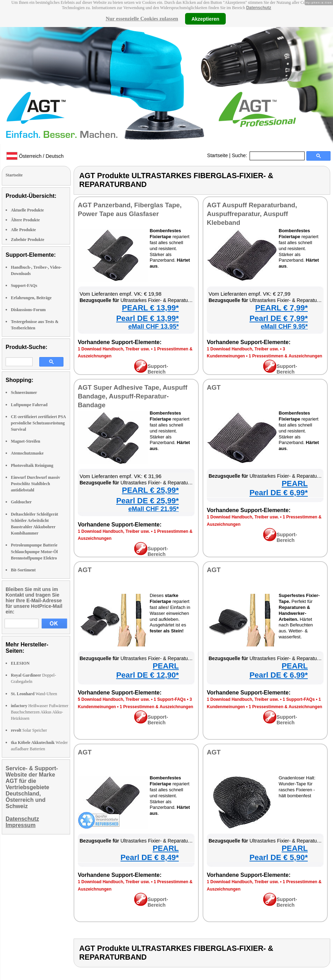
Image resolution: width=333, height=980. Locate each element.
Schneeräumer (24, 392)
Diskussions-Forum (28, 310)
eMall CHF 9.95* (284, 327)
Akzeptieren (205, 19)
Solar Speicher (29, 730)
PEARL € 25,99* (150, 490)
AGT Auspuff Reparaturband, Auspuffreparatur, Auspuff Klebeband (252, 214)
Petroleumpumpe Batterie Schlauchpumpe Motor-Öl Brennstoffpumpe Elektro (34, 551)
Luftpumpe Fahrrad (29, 405)
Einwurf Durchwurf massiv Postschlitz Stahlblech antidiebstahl (35, 484)
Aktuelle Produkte (27, 210)
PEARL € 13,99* (150, 308)
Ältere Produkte (25, 220)
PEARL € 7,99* (281, 308)
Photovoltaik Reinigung (32, 465)
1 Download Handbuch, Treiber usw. (114, 349)
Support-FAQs (24, 286)
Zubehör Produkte (28, 240)
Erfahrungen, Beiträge (31, 298)
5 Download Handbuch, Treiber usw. (114, 699)
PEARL (295, 484)
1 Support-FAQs (169, 699)
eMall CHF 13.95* (154, 327)
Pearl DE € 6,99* (279, 493)
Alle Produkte (23, 230)
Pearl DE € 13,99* (147, 318)
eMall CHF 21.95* (154, 509)
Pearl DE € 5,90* (279, 857)
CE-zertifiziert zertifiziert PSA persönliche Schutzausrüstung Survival (38, 423)
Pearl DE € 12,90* (147, 675)
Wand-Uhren (34, 694)
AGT (214, 387)
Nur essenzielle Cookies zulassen (142, 19)
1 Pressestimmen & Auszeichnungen (286, 356)
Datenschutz (259, 8)
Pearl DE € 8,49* (150, 857)
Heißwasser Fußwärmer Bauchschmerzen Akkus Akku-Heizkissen (40, 712)
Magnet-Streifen (26, 441)
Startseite (218, 155)
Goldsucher (21, 502)
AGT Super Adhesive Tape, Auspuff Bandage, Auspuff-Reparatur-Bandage (132, 396)
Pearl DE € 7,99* (279, 318)
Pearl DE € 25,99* (147, 501)
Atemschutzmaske (27, 453)
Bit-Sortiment (23, 570)
